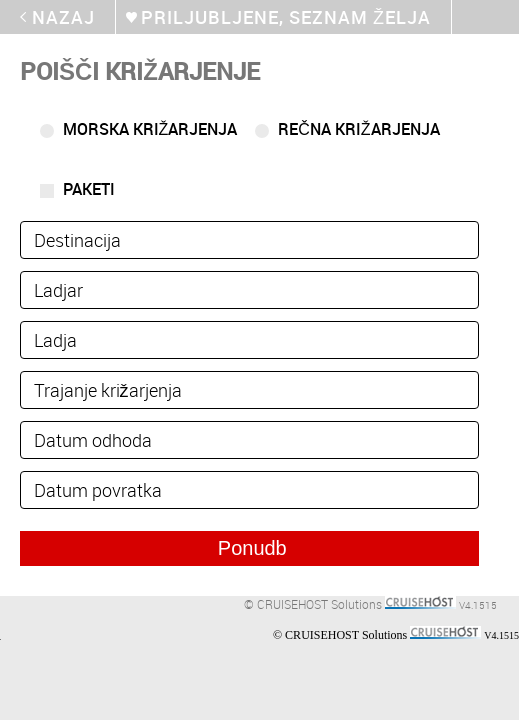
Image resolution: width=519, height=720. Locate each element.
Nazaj (63, 17)
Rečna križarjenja (358, 129)
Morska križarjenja (150, 129)
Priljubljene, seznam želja (286, 17)
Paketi (89, 189)
